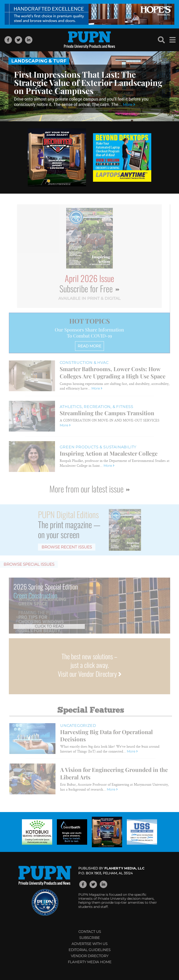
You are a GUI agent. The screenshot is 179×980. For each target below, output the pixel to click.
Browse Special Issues (29, 564)
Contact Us (90, 932)
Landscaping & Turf (39, 61)
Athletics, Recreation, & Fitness (96, 407)
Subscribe (89, 938)
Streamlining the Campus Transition (107, 413)
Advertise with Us (89, 944)
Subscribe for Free (89, 288)
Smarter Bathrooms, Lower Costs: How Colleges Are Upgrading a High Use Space (113, 372)
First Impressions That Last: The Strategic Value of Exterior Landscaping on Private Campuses (88, 82)
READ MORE (89, 346)
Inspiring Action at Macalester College (109, 453)
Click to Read (49, 626)
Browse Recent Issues (67, 547)
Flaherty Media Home (90, 962)
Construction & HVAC (84, 363)
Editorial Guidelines (89, 950)
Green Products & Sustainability (98, 447)
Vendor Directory (90, 956)
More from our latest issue (89, 489)
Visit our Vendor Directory (90, 674)
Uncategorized (78, 726)
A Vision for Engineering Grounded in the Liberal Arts (114, 773)
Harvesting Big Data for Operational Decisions (106, 735)
